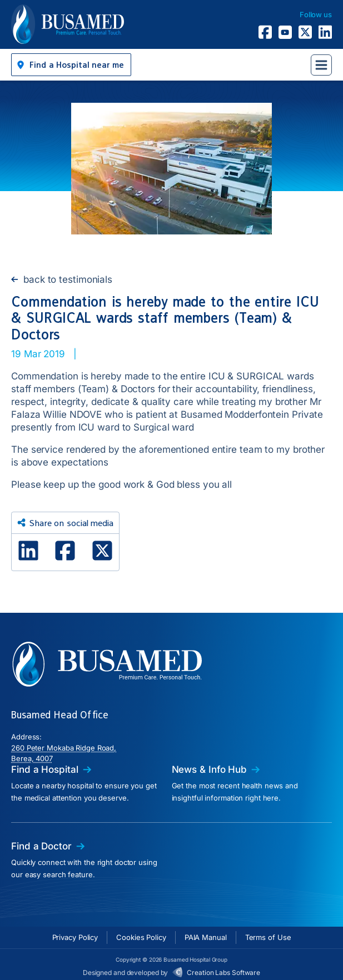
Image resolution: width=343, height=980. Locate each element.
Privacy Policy (75, 937)
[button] (71, 65)
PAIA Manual (206, 937)
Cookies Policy (141, 937)
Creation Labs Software (223, 972)
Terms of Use (268, 937)
